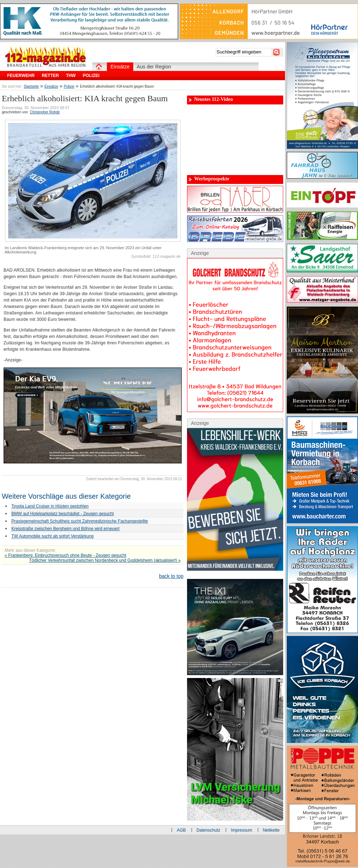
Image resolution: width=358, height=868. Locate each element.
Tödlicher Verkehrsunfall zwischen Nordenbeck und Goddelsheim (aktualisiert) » (105, 560)
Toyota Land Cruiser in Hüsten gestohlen (50, 506)
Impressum (241, 830)
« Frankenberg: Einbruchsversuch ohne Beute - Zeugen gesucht (66, 555)
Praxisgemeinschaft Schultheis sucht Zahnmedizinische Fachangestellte (80, 521)
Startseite (31, 86)
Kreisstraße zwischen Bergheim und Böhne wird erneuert (65, 529)
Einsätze (51, 86)
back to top (172, 576)
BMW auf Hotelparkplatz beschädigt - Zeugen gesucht (63, 514)
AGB (181, 830)
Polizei (69, 86)
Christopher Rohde (45, 112)
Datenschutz (209, 830)
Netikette (271, 830)
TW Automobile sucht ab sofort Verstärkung (53, 536)
